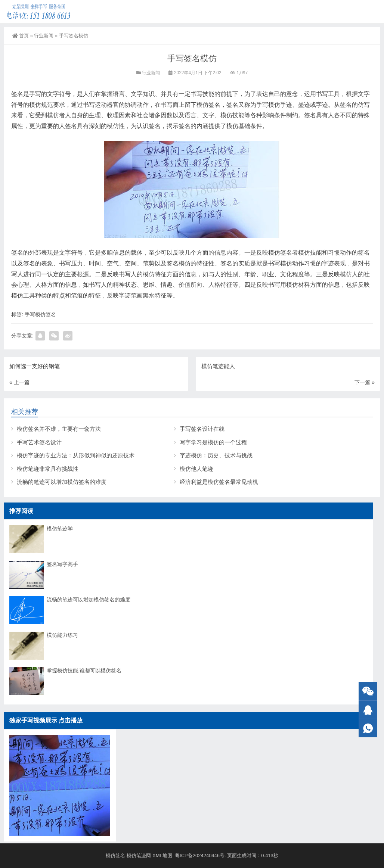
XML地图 (163, 855)
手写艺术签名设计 (39, 442)
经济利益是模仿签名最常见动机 (219, 482)
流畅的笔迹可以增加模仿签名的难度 (62, 482)
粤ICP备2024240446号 (200, 855)
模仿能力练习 (62, 635)
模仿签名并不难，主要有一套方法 (59, 429)
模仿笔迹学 (60, 529)
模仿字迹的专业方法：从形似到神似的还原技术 (76, 455)
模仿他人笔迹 (196, 469)
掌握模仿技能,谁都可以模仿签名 (84, 671)
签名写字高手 (62, 564)
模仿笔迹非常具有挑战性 (48, 469)
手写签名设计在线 (202, 429)
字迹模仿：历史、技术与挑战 (216, 455)
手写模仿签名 (40, 314)
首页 (21, 36)
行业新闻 (44, 36)
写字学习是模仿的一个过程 (213, 442)
